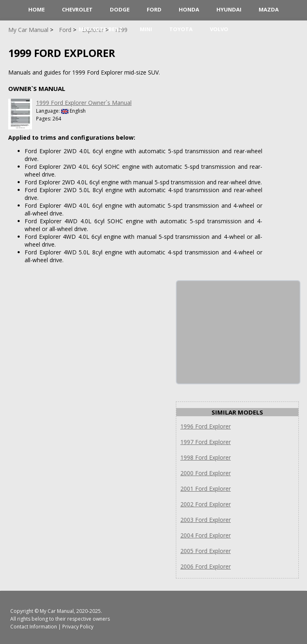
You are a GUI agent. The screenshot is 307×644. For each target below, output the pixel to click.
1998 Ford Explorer (206, 457)
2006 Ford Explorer (206, 566)
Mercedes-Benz (101, 29)
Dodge (120, 9)
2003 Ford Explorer (206, 520)
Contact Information (34, 627)
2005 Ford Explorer (206, 551)
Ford (154, 9)
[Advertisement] (238, 332)
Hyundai (229, 9)
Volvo (219, 29)
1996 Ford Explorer (206, 426)
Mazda (269, 9)
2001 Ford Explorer (206, 489)
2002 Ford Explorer (206, 504)
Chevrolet (77, 9)
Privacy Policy (78, 627)
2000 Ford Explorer (206, 473)
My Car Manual (57, 611)
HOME (36, 9)
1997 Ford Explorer (206, 442)
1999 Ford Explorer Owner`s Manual (84, 103)
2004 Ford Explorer (206, 535)
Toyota (181, 29)
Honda (189, 9)
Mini (146, 29)
